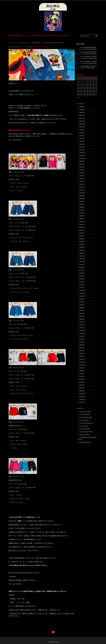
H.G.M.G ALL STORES (85, 412)
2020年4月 (82, 176)
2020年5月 (82, 173)
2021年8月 (82, 130)
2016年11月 (82, 293)
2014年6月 (82, 377)
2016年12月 (82, 290)
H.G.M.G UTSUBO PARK (86, 432)
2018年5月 (82, 242)
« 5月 (79, 97)
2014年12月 (82, 359)
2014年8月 (82, 371)
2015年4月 (82, 348)
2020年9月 (82, 161)
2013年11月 (82, 397)
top (53, 632)
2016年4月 (82, 313)
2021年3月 (82, 144)
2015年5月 (82, 345)
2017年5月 (82, 276)
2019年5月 (82, 207)
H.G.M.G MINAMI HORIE (86, 418)
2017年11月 (82, 259)
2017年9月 (82, 265)
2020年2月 (82, 181)
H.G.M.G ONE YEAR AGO (86, 423)
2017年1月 (82, 288)
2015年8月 (82, 336)
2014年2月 (82, 388)
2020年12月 (82, 153)
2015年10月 (82, 331)
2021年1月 (82, 150)
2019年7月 (82, 202)
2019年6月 (82, 204)
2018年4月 (82, 245)
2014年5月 (82, 379)
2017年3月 (82, 282)
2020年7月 (82, 167)
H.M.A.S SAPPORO (84, 435)
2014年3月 (82, 385)
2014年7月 (82, 374)
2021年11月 (82, 121)
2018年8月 (82, 233)
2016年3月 (82, 316)
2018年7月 (82, 236)
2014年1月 (82, 391)
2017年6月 (82, 273)
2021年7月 (82, 133)
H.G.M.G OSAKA (84, 426)
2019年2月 (82, 216)
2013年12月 (82, 394)
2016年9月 (82, 299)
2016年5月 (82, 311)
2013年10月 (82, 399)
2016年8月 (82, 302)
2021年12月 (82, 118)
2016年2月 (82, 319)
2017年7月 (82, 270)
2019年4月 (82, 210)
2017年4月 (82, 279)
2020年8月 (82, 164)
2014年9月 (82, 368)
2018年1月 (82, 253)
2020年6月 (82, 170)
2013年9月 (82, 402)
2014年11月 (82, 362)
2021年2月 (82, 147)
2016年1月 (82, 322)
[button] (96, 36)
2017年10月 (82, 262)
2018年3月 (82, 247)
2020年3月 (82, 179)
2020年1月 (82, 184)
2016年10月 (82, 296)
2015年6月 (82, 342)
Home (10, 43)
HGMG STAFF (24, 47)
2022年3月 (82, 113)
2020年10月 (82, 158)
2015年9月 (82, 333)
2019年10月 (82, 193)
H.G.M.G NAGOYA (84, 420)
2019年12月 (82, 187)
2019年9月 (82, 196)
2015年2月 (82, 354)
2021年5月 (82, 138)
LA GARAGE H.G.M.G (85, 442)
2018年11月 (82, 225)
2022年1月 (82, 116)
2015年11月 (82, 328)
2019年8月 (82, 199)
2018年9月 (82, 230)
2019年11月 (82, 190)
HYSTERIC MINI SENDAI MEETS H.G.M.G (21, 43)
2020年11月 (82, 156)
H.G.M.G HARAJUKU (85, 415)
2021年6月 (82, 136)
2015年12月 (82, 325)
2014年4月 (82, 382)
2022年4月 (82, 110)
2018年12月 (82, 222)
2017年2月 (82, 285)
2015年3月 (82, 351)
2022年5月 (82, 107)
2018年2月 (82, 250)
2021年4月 (82, 141)
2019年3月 (82, 213)
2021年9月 (82, 127)
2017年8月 (82, 268)
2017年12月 (82, 256)
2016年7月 (82, 305)
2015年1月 (82, 356)
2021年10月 (82, 124)
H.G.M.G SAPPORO (85, 429)
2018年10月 (82, 227)
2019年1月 (82, 219)
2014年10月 (82, 365)
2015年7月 (82, 339)
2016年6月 (82, 308)
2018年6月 (82, 239)
